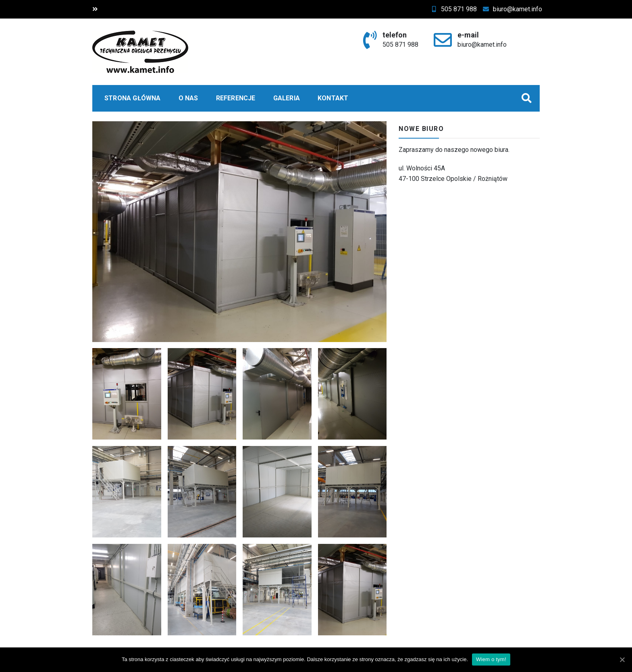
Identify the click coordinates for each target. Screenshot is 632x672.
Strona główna (133, 98)
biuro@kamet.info (520, 9)
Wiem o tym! (491, 659)
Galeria (287, 98)
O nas (188, 98)
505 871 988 (461, 9)
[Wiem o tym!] (622, 660)
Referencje (236, 98)
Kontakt (333, 98)
